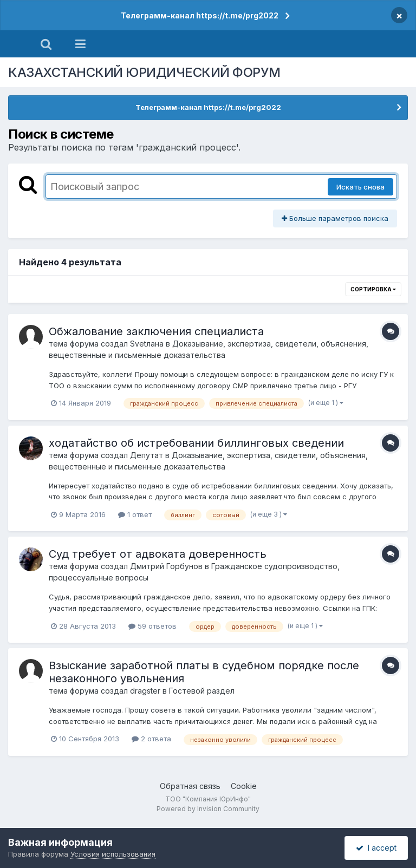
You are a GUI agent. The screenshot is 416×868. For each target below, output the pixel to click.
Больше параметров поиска (335, 218)
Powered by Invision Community (208, 809)
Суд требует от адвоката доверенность (158, 554)
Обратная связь (190, 786)
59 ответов (152, 626)
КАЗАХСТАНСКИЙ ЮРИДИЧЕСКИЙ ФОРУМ (144, 72)
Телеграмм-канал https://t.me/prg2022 (200, 15)
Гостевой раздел (202, 691)
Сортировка (373, 289)
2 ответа (151, 739)
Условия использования (113, 854)
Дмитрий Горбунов (166, 566)
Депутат (147, 455)
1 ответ (135, 514)
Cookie (244, 786)
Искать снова (360, 187)
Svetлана (147, 344)
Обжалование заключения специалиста (156, 331)
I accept (376, 848)
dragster (145, 691)
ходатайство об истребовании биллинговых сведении (196, 443)
